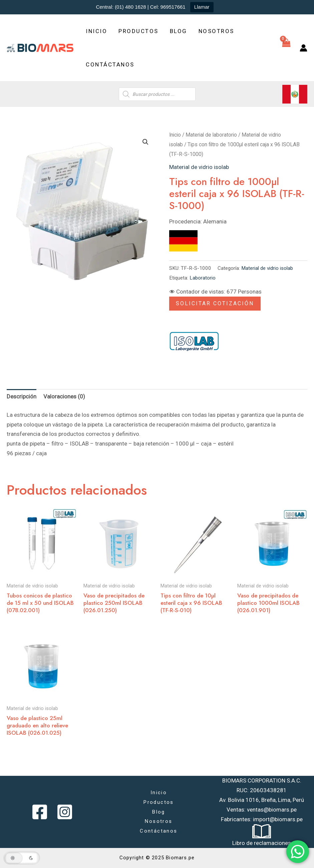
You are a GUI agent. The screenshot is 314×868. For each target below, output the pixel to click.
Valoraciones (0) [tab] (64, 396)
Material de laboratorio (211, 135)
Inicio (96, 31)
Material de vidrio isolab (199, 167)
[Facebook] (40, 812)
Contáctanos (110, 64)
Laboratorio (203, 278)
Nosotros (216, 31)
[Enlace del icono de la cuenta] (303, 48)
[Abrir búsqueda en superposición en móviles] (157, 94)
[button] (145, 142)
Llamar (202, 7)
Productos (138, 31)
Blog (179, 31)
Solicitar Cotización (215, 303)
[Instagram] (65, 812)
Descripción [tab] (22, 396)
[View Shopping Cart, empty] (286, 48)
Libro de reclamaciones (262, 843)
